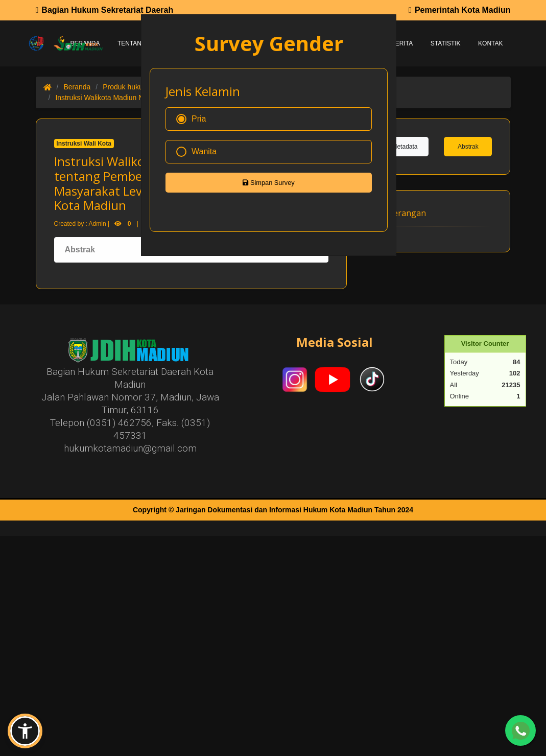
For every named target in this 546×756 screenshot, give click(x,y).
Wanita (196, 152)
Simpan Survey (268, 183)
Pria (191, 119)
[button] (25, 731)
